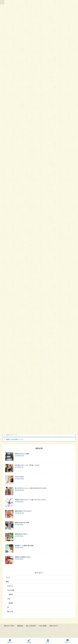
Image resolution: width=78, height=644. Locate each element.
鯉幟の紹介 (10, 641)
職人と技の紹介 (31, 626)
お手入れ (10, 586)
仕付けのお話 (19, 477)
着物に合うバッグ (12, 435)
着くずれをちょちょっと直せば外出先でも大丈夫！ (31, 488)
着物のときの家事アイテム (15, 439)
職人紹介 (48, 641)
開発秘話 (20, 626)
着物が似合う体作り (21, 534)
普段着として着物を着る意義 (24, 546)
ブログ (8, 577)
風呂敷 (11, 603)
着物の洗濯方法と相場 (22, 523)
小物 (9, 599)
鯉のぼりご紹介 (9, 626)
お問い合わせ (54, 626)
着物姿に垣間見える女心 (23, 557)
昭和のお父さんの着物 (22, 454)
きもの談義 (11, 590)
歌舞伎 (11, 595)
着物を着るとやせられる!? (24, 511)
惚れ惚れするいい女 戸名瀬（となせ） (28, 465)
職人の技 (10, 612)
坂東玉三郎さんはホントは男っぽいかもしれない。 (31, 500)
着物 (7, 582)
